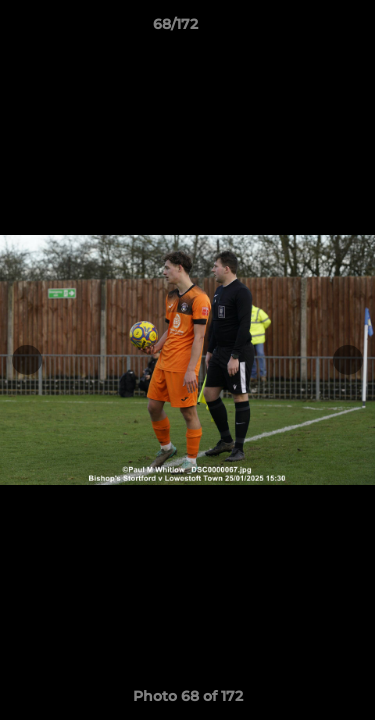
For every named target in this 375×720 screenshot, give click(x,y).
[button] (303, 29)
